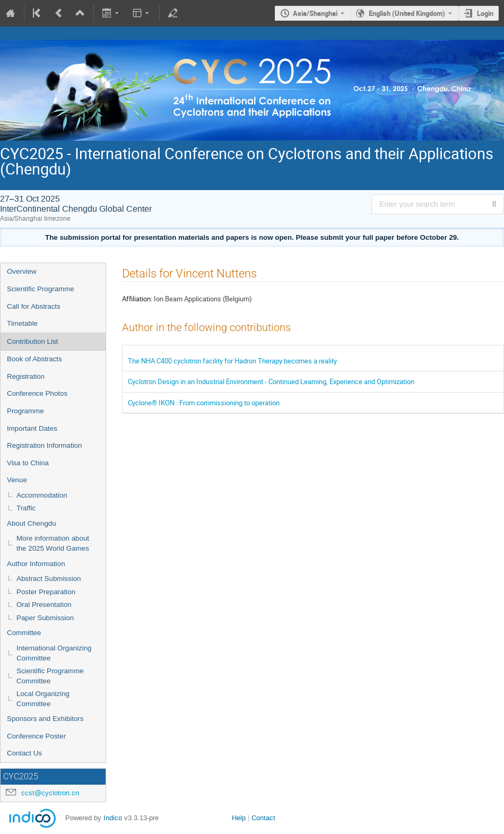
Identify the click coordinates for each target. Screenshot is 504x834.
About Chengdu (32, 523)
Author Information (36, 564)
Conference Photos (37, 393)
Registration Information (45, 445)
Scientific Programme (41, 289)
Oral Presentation (44, 605)
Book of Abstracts (34, 359)
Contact (263, 818)
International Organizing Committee (54, 653)
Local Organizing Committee (43, 699)
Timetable (22, 323)
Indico (113, 818)
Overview (22, 271)
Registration (26, 376)
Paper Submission (45, 618)
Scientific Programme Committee (50, 676)
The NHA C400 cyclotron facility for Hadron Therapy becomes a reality (232, 361)
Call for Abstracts (34, 306)
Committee (24, 633)
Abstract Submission (49, 579)
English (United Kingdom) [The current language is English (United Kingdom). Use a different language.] (407, 13)
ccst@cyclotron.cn (50, 793)
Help (239, 818)
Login (485, 13)
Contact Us (24, 753)
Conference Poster (36, 736)
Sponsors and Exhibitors (45, 719)
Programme (25, 411)
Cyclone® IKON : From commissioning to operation (204, 403)
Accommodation (42, 495)
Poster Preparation (46, 592)
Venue (17, 480)
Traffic (26, 508)
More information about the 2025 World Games (53, 543)
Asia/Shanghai (315, 13)
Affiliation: (137, 299)
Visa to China (28, 463)
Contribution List (32, 341)
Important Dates (32, 428)
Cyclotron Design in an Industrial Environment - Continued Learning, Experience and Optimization (271, 381)
